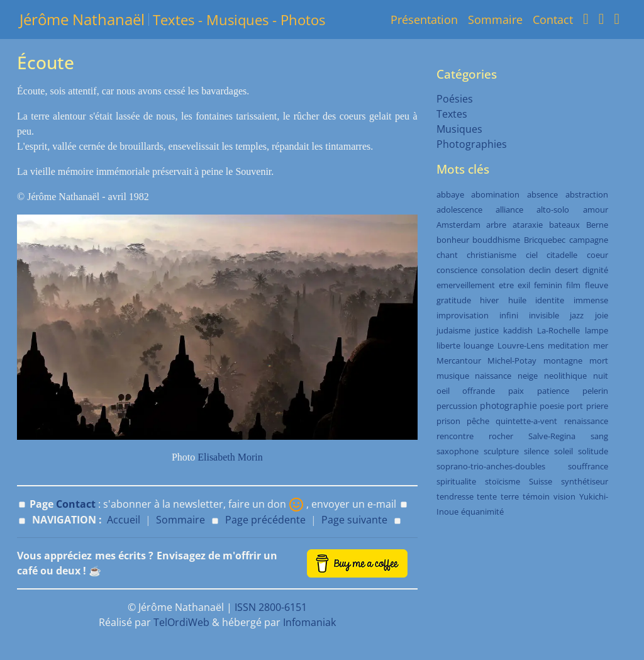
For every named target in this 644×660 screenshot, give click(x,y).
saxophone (458, 451)
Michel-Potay (512, 361)
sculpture (501, 451)
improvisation (463, 315)
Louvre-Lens (521, 345)
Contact (553, 20)
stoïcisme (502, 481)
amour (596, 210)
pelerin (595, 391)
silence (536, 451)
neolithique (565, 376)
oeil (443, 391)
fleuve (597, 285)
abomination (495, 194)
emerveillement (466, 285)
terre (510, 496)
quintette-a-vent (526, 421)
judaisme (453, 330)
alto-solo (553, 210)
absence (542, 194)
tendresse (455, 496)
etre (506, 285)
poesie (552, 406)
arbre (496, 225)
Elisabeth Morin (230, 457)
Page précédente (265, 520)
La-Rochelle (558, 330)
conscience (457, 270)
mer (601, 345)
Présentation (424, 20)
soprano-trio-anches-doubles (491, 466)
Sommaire (495, 20)
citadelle (562, 255)
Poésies (455, 99)
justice (487, 330)
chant (447, 255)
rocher (501, 436)
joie (602, 315)
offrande (479, 391)
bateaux (564, 225)
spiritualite (456, 481)
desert (567, 270)
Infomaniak (309, 622)
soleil (563, 451)
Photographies (472, 144)
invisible (544, 315)
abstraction (587, 194)
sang (599, 436)
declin (540, 270)
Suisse (541, 481)
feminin (548, 285)
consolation (503, 270)
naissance (493, 376)
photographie (508, 406)
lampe (597, 330)
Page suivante (354, 520)
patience (553, 391)
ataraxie (528, 225)
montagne (563, 361)
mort (599, 361)
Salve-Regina (552, 436)
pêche (478, 421)
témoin (536, 496)
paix (516, 391)
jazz (577, 315)
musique (453, 376)
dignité (595, 270)
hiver (489, 300)
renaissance (586, 421)
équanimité (482, 512)
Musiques (459, 129)
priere (597, 406)
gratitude (454, 300)
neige (528, 376)
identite (550, 300)
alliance (509, 210)
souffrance (588, 466)
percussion (457, 406)
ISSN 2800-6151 (271, 607)
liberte (448, 345)
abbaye (450, 194)
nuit (601, 376)
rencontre (455, 436)
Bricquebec (545, 240)
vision (564, 496)
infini (509, 315)
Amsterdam (458, 225)
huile (517, 300)
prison (448, 421)
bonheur (453, 240)
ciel (532, 255)
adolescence (459, 210)
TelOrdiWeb (181, 622)
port (575, 406)
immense (591, 300)
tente (487, 496)
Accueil (124, 520)
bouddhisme (496, 240)
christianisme (491, 255)
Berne (597, 225)
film (573, 285)
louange (479, 345)
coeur (597, 255)
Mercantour (459, 361)
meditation (569, 345)
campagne (589, 240)
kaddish (518, 330)
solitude (593, 451)
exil (524, 285)
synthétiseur (585, 481)
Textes (452, 114)
